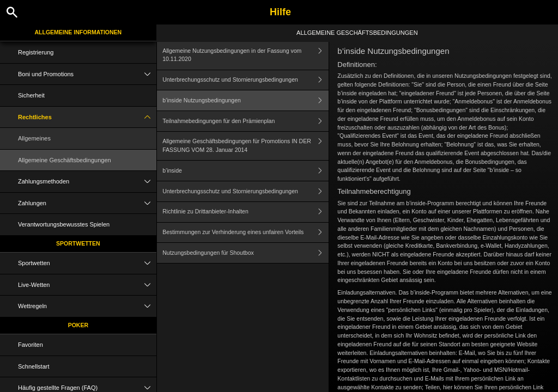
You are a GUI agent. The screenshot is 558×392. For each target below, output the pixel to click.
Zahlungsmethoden (87, 182)
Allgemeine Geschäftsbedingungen (65, 160)
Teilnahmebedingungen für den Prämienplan (245, 121)
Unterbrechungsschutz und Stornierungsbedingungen (245, 80)
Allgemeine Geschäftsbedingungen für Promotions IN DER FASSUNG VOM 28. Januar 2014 (245, 146)
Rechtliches (87, 117)
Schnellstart (34, 366)
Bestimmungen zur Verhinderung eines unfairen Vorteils (245, 233)
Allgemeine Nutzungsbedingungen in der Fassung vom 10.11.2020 (245, 55)
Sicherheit (31, 95)
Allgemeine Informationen (78, 32)
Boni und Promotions (87, 74)
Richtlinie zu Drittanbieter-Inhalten (245, 212)
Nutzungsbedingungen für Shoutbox (245, 253)
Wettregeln (87, 306)
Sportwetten (78, 243)
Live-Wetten (87, 285)
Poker (78, 325)
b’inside (245, 171)
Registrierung (36, 52)
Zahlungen (87, 203)
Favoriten (31, 345)
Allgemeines (34, 138)
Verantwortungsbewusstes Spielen (64, 224)
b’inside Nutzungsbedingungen (245, 100)
